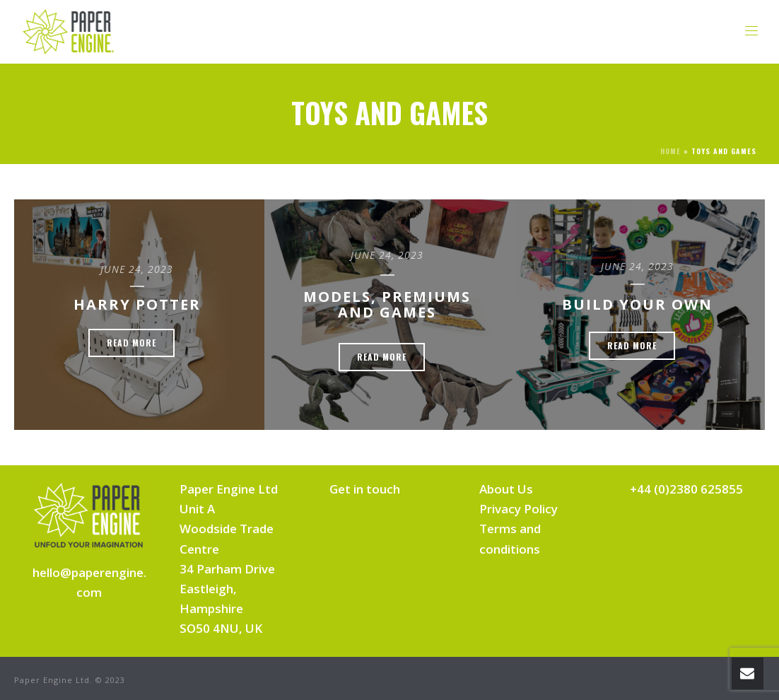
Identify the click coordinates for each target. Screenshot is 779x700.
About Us (506, 489)
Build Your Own (637, 304)
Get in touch (365, 489)
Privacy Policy (519, 509)
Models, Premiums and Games (387, 304)
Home (670, 151)
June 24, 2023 (137, 269)
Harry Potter (137, 304)
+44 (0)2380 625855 (686, 489)
